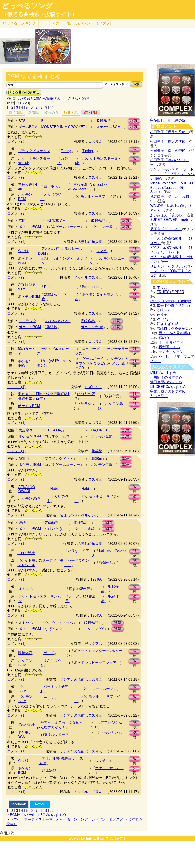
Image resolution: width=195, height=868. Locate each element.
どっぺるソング (27, 6)
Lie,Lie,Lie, (53, 430)
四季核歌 (52, 523)
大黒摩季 (26, 430)
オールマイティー (173, 342)
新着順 (33, 113)
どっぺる (19, 23)
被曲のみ (51, 113)
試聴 (134, 121)
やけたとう (54, 529)
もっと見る (159, 396)
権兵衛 (97, 451)
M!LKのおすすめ (163, 373)
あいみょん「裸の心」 (168, 215)
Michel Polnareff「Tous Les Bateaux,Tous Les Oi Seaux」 (172, 188)
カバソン (83, 23)
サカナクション (171, 352)
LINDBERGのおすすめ (168, 387)
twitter (40, 804)
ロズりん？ (93, 387)
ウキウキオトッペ (59, 623)
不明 (22, 221)
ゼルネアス (93, 644)
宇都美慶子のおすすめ (168, 391)
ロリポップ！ (116, 838)
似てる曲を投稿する (24, 92)
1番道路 (51, 327)
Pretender (52, 287)
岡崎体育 (25, 653)
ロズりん (95, 142)
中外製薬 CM (55, 221)
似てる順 (16, 113)
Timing (66, 151)
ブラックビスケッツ (34, 151)
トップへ (14, 819)
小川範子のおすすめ (166, 377)
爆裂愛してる (169, 347)
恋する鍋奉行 (79, 589)
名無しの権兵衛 (90, 242)
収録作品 (103, 121)
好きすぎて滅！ (169, 324)
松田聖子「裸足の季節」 (170, 132)
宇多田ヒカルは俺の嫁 (168, 120)
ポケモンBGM (30, 227)
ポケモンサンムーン (97, 689)
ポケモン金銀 (102, 227)
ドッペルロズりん (88, 277)
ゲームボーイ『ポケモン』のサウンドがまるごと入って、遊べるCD (102, 363)
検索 (136, 84)
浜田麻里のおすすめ (166, 382)
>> (52, 107)
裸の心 (164, 338)
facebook (19, 804)
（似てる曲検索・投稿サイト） (40, 14)
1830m (97, 459)
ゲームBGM (28, 127)
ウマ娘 (23, 251)
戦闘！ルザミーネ (55, 734)
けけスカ (164, 310)
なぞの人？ (54, 629)
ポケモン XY (94, 629)
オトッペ (25, 589)
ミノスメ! (103, 23)
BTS (22, 121)
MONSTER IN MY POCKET (63, 127)
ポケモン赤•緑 (92, 327)
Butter (46, 121)
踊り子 (162, 314)
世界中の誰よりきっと (174, 305)
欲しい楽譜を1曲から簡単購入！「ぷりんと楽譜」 (52, 98)
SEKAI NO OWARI (27, 489)
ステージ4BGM (108, 127)
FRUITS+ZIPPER (171, 292)
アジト (49, 699)
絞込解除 (91, 113)
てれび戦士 (26, 553)
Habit (54, 489)
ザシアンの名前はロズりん (81, 680)
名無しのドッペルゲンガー (81, 515)
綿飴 (22, 523)
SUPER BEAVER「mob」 (171, 220)
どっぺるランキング (72, 819)
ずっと (162, 287)
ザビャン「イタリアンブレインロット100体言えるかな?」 (171, 271)
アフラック (27, 321)
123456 (96, 579)
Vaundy (163, 319)
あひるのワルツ (57, 321)
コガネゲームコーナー (62, 227)
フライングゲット (59, 459)
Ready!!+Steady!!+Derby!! (170, 301)
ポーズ (49, 653)
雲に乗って (53, 187)
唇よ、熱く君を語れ (175, 333)
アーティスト (56, 23)
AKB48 (24, 459)
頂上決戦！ (51, 770)
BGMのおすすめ (53, 815)
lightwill (93, 838)
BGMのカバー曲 (23, 815)
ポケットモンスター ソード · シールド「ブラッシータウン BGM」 (172, 174)
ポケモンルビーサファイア (95, 196)
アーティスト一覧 (38, 819)
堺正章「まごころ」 (166, 229)
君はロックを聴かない (174, 328)
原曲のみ (71, 113)
